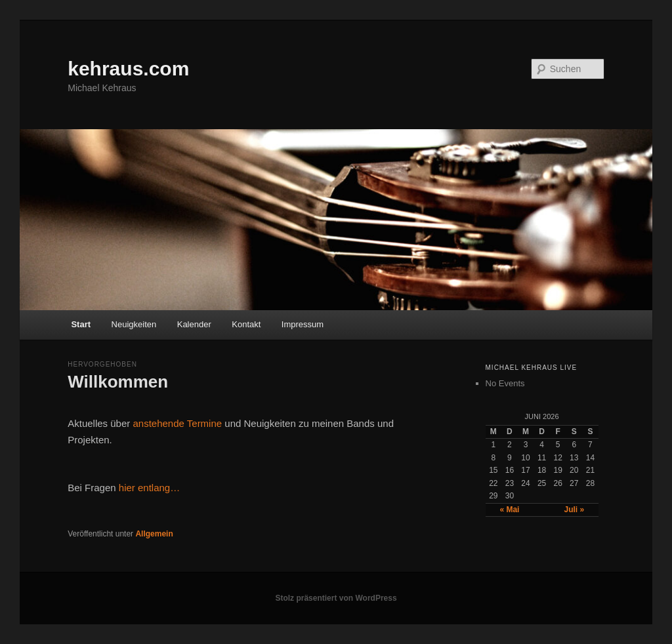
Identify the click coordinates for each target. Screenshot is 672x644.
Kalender (194, 324)
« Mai (509, 510)
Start (81, 324)
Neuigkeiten (134, 324)
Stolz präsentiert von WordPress (336, 598)
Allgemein (154, 534)
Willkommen (118, 382)
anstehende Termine (177, 423)
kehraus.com (128, 69)
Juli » (574, 510)
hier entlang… (149, 488)
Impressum (303, 324)
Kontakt (246, 324)
